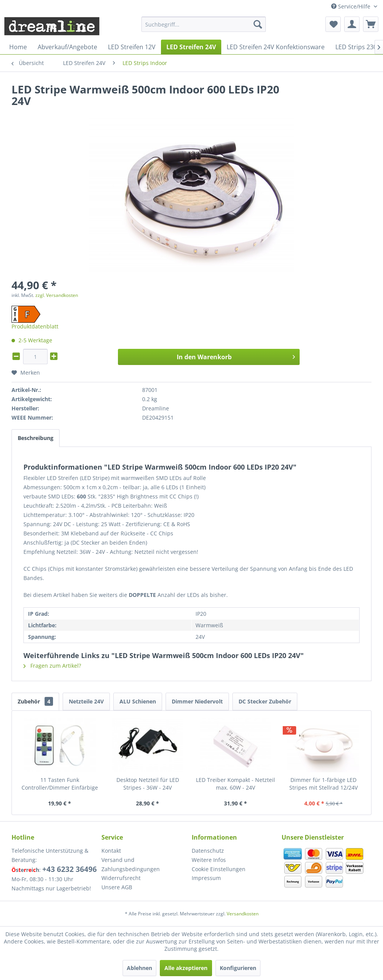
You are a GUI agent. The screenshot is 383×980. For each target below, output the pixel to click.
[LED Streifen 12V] (132, 47)
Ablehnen (139, 968)
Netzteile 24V (86, 701)
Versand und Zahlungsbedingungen (131, 864)
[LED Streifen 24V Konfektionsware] (276, 47)
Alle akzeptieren (186, 968)
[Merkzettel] (333, 24)
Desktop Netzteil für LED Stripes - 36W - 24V (148, 784)
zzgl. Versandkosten (57, 295)
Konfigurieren (238, 968)
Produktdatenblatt (35, 326)
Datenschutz (208, 851)
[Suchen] (258, 24)
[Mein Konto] (352, 24)
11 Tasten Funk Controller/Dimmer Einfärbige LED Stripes (60, 784)
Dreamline (156, 408)
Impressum (206, 878)
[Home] (18, 47)
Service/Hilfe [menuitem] (351, 6)
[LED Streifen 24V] (191, 47)
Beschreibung (36, 438)
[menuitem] (204, 24)
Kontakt (111, 851)
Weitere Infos (209, 860)
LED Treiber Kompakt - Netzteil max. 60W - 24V (235, 784)
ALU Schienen (138, 701)
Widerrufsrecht (121, 878)
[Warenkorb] (371, 24)
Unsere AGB (117, 887)
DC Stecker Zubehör (265, 701)
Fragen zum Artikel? (52, 666)
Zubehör (35, 701)
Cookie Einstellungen (219, 869)
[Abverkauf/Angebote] (67, 47)
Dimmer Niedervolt (197, 701)
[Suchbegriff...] (204, 24)
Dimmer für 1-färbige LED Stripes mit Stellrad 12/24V (323, 784)
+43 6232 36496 (70, 869)
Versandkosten (243, 914)
